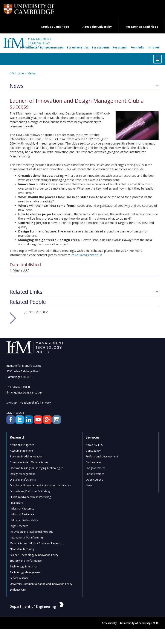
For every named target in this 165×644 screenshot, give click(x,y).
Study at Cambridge (55, 27)
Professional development (102, 456)
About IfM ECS (94, 445)
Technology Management (25, 572)
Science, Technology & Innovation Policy (34, 555)
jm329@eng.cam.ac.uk (86, 255)
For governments (52, 48)
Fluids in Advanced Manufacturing (30, 497)
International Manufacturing (27, 538)
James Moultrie (36, 312)
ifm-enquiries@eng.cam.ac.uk (24, 393)
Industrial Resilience (22, 514)
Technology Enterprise (24, 566)
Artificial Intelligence (22, 445)
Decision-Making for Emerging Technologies (37, 468)
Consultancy (93, 451)
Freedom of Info (29, 403)
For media (137, 48)
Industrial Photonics (22, 509)
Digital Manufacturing (23, 480)
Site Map (12, 403)
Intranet (153, 48)
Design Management (22, 474)
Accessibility (109, 623)
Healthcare (17, 503)
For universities (78, 48)
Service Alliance (19, 578)
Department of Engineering (37, 606)
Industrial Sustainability (24, 520)
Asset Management (21, 451)
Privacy (46, 403)
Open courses (94, 480)
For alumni (120, 48)
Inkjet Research (19, 526)
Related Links (26, 292)
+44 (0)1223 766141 (18, 387)
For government (95, 468)
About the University (97, 27)
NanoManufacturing (22, 549)
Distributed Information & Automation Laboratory (40, 485)
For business (29, 48)
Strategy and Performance (26, 561)
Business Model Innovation (26, 456)
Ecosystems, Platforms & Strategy (30, 491)
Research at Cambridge (142, 27)
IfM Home (17, 73)
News (31, 73)
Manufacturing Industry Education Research (36, 543)
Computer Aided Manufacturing (29, 462)
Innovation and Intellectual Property (32, 532)
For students (101, 48)
